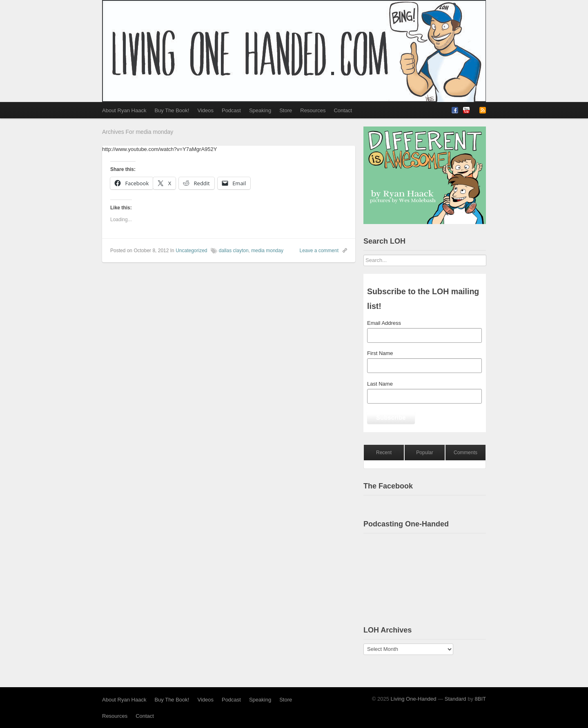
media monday (267, 251)
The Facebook (388, 486)
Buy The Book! (172, 110)
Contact (343, 110)
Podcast (231, 110)
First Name (380, 353)
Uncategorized (191, 251)
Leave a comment (319, 251)
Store (286, 110)
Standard (455, 699)
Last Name (380, 384)
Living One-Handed (414, 699)
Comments (465, 453)
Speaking (260, 110)
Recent (384, 453)
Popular (424, 453)
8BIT (480, 699)
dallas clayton (234, 251)
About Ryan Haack (124, 110)
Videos (205, 110)
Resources (313, 110)
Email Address (384, 323)
